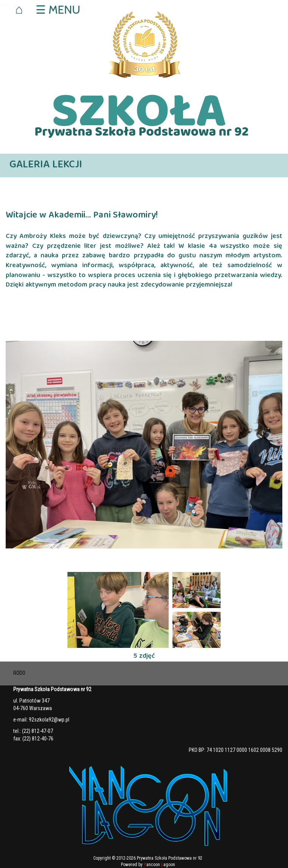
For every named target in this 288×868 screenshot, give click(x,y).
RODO (19, 673)
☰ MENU (58, 10)
